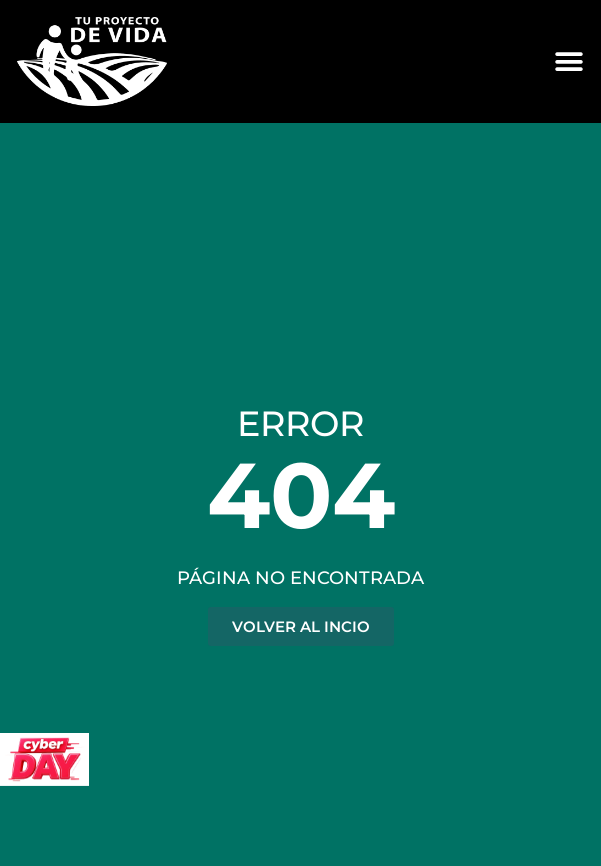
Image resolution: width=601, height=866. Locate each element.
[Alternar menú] (569, 62)
